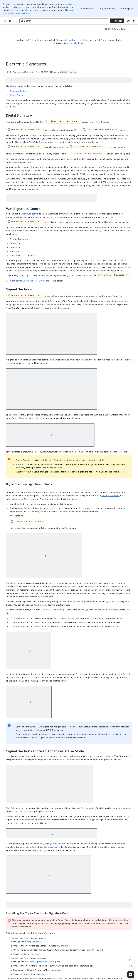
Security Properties (110, 496)
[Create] (117, 21)
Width (34, 681)
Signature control (52, 847)
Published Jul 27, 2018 (114, 29)
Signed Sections (17, 95)
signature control (30, 214)
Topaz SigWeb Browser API (42, 962)
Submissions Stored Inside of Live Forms (30, 281)
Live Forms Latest (76, 40)
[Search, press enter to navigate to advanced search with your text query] (64, 21)
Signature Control (18, 91)
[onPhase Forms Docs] (16, 21)
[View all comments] (131, 960)
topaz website (35, 942)
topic (121, 734)
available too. (78, 43)
